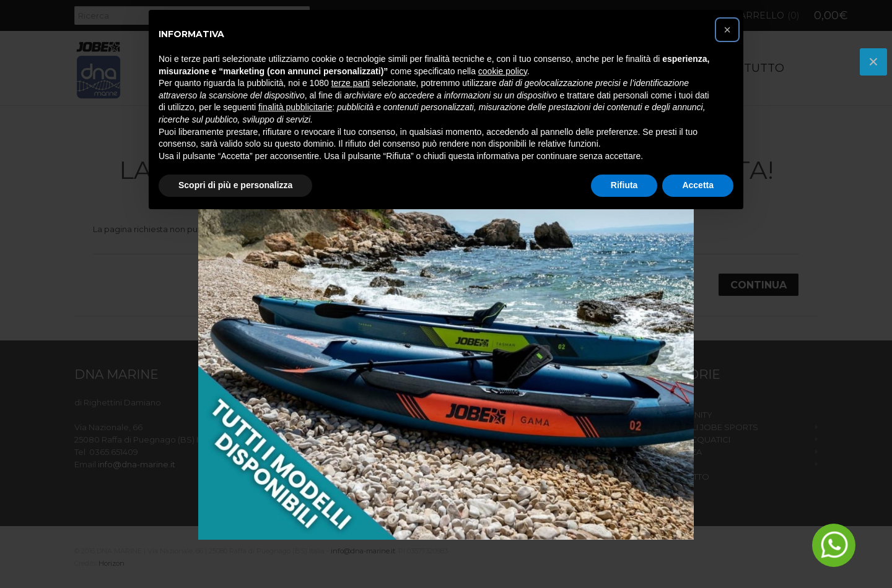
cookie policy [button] (503, 71)
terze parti (351, 83)
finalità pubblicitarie (295, 107)
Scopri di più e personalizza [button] (235, 185)
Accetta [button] (698, 185)
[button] (727, 30)
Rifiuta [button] (624, 185)
